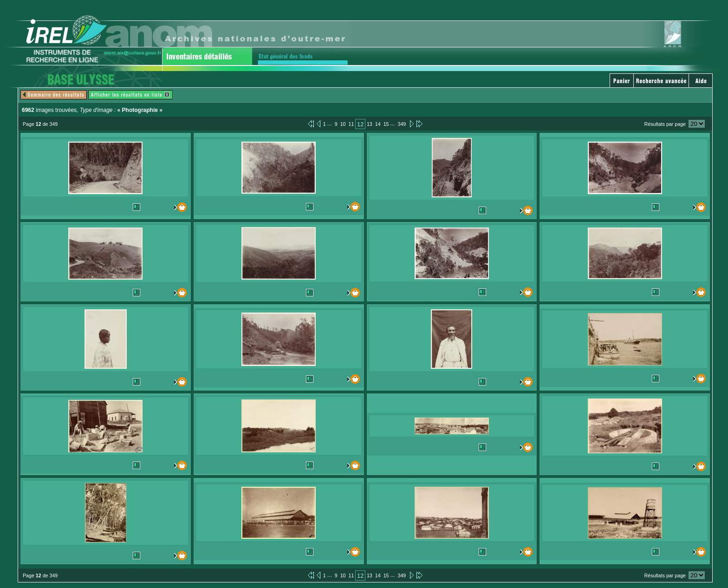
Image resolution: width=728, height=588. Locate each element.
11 (351, 124)
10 (343, 124)
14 (378, 124)
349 (402, 124)
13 (370, 124)
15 (386, 124)
